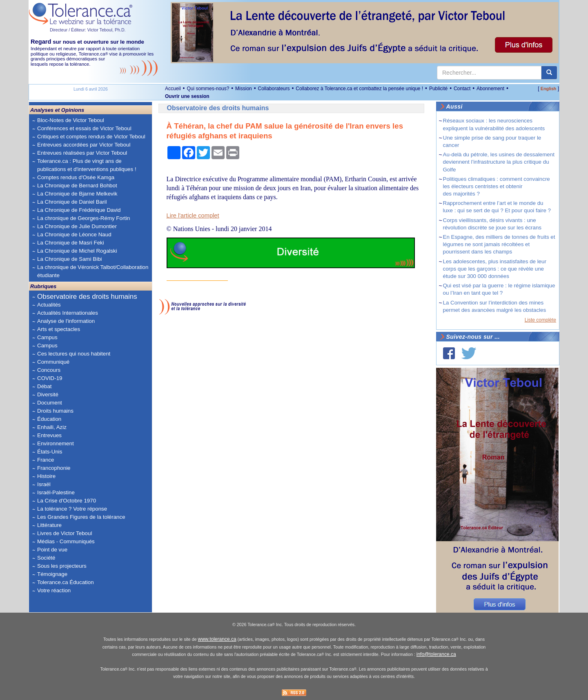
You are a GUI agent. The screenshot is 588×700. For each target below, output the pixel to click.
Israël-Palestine (56, 492)
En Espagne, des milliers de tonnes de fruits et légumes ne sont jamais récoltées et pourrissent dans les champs (499, 244)
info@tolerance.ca (436, 654)
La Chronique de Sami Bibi (70, 259)
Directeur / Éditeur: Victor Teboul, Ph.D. (88, 30)
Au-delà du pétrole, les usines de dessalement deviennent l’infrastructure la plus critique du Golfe (499, 162)
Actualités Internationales (68, 313)
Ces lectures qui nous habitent (74, 354)
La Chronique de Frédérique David (79, 210)
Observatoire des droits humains (87, 297)
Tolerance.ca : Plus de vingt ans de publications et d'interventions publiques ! (87, 165)
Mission (244, 89)
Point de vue (52, 550)
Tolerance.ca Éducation (66, 582)
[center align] (549, 73)
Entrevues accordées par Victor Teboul (84, 145)
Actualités (49, 305)
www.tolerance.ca (217, 639)
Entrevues (49, 435)
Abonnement (490, 89)
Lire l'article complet (193, 216)
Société (46, 558)
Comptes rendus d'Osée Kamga (76, 177)
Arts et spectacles (59, 329)
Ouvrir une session (187, 96)
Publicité (438, 89)
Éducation (49, 419)
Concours (49, 370)
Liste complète (540, 320)
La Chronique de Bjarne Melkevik (77, 194)
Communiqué (53, 362)
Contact (462, 89)
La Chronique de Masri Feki (71, 243)
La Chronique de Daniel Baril (72, 202)
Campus (47, 337)
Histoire (46, 476)
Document (50, 403)
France (46, 460)
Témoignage (52, 574)
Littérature (49, 525)
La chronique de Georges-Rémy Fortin (84, 218)
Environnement (56, 443)
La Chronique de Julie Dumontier (77, 226)
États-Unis (50, 452)
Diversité (48, 394)
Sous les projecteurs (62, 566)
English (548, 89)
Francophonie (54, 468)
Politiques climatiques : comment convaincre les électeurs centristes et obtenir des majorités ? (497, 186)
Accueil (173, 89)
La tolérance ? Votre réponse (72, 509)
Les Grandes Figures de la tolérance (81, 517)
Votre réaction (54, 590)
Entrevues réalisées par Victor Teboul (82, 153)
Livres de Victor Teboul (65, 533)
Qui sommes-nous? (208, 89)
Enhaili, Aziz (52, 427)
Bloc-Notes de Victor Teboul (71, 120)
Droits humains (55, 411)
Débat (45, 386)
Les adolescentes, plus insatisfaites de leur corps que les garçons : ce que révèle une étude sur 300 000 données (495, 269)
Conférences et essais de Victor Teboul (84, 128)
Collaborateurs (274, 89)
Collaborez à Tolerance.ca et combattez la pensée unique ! (359, 89)
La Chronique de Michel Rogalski (77, 251)
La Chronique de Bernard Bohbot (77, 186)
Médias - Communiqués (66, 541)
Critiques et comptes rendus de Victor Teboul (91, 137)
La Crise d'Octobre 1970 (67, 501)
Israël (44, 484)
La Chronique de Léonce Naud (74, 234)
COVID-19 (50, 378)
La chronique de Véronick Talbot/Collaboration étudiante (93, 271)
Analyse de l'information (66, 321)
